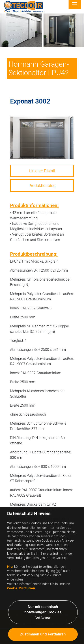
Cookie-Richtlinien (21, 616)
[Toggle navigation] (75, 5)
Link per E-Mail (42, 171)
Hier (10, 595)
